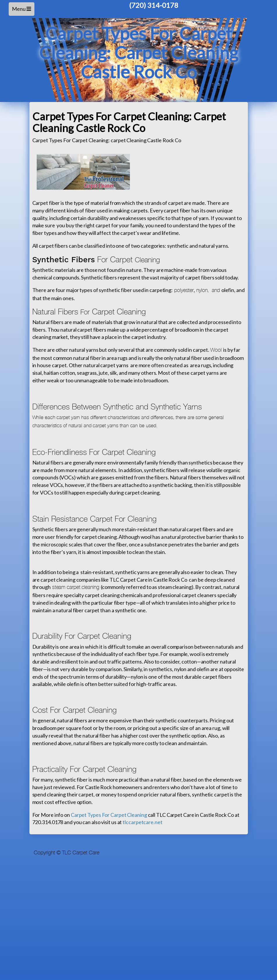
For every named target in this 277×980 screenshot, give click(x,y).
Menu (23, 10)
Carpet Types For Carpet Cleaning (109, 815)
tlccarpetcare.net (142, 822)
